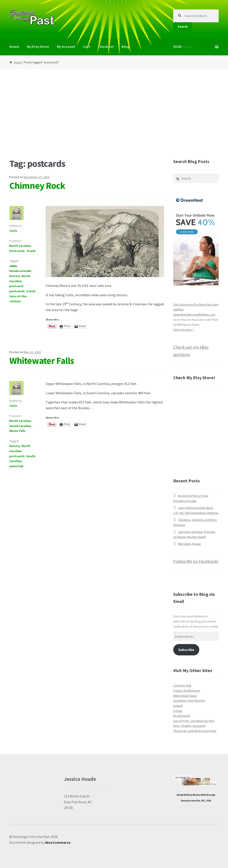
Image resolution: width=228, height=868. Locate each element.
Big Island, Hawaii (189, 544)
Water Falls (17, 431)
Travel (31, 251)
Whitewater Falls (42, 360)
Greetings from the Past (189, 701)
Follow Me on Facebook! (196, 561)
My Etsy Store (38, 46)
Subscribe (186, 650)
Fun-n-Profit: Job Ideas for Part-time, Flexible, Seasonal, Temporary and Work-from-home (195, 726)
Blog (125, 46)
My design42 (182, 716)
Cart (87, 46)
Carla (13, 231)
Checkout (106, 46)
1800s (13, 266)
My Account (66, 46)
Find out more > (184, 330)
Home (14, 46)
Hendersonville (20, 271)
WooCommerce (58, 842)
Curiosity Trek (182, 685)
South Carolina (20, 426)
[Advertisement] (114, 114)
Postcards (17, 251)
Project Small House (187, 691)
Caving (178, 711)
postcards (17, 291)
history (15, 276)
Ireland (178, 706)
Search (183, 26)
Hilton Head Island (185, 696)
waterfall (16, 466)
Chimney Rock (37, 185)
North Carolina (20, 246)
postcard (16, 286)
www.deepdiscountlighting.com (194, 314)
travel (31, 291)
